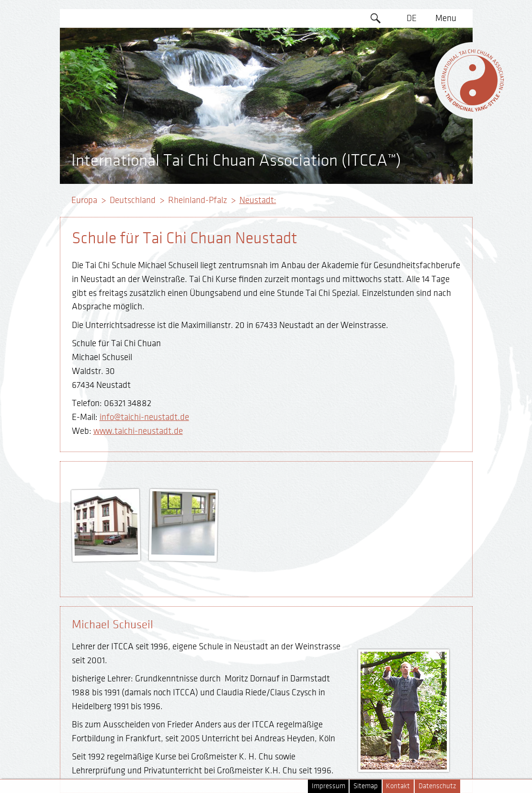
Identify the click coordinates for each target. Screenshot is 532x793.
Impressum (328, 786)
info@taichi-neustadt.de (144, 417)
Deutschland (133, 200)
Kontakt (398, 786)
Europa (84, 200)
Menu (446, 18)
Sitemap (366, 786)
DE (412, 18)
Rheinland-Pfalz (198, 200)
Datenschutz (437, 786)
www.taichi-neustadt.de (138, 431)
